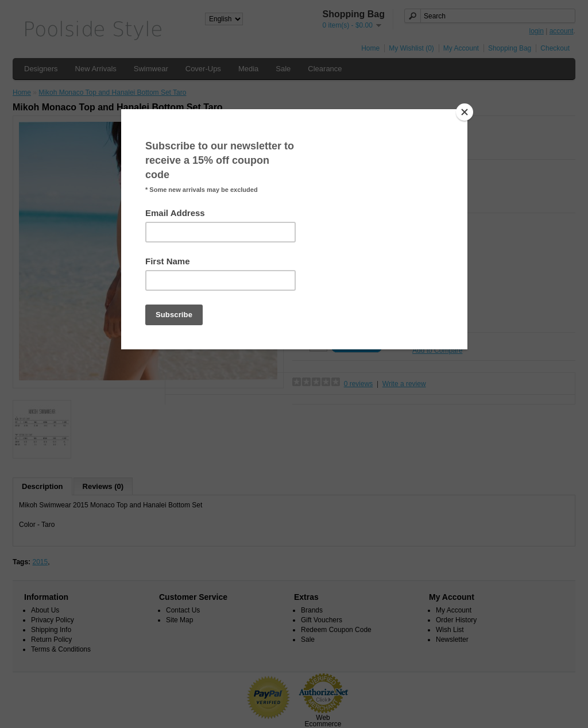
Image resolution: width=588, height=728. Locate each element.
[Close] (465, 112)
